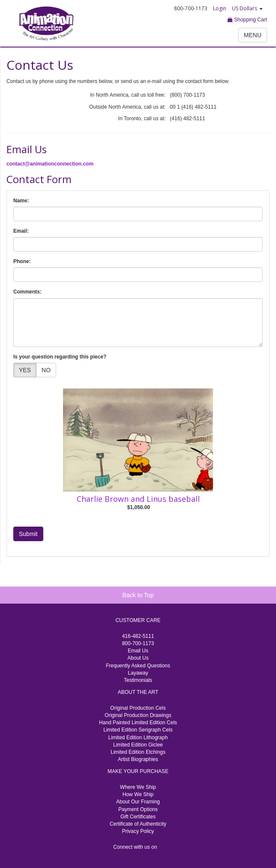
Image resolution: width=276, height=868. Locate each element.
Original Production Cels (138, 708)
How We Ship (138, 794)
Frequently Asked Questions (138, 666)
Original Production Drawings (138, 715)
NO (46, 370)
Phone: (22, 261)
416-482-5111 (138, 636)
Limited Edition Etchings (138, 752)
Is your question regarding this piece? (60, 357)
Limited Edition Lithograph (138, 738)
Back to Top (138, 595)
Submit (28, 534)
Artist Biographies (138, 759)
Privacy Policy (138, 831)
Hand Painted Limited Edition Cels (138, 723)
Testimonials (138, 680)
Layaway (138, 673)
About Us (138, 658)
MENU (253, 35)
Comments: (27, 292)
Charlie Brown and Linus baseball (138, 499)
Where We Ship (138, 787)
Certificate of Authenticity (138, 824)
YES (25, 370)
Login (220, 8)
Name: (21, 201)
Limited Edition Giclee (138, 745)
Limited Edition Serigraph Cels (138, 730)
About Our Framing (138, 802)
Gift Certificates (138, 817)
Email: (21, 231)
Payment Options (138, 809)
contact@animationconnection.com (50, 164)
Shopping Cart (247, 20)
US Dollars (247, 8)
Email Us (138, 651)
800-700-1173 (138, 643)
